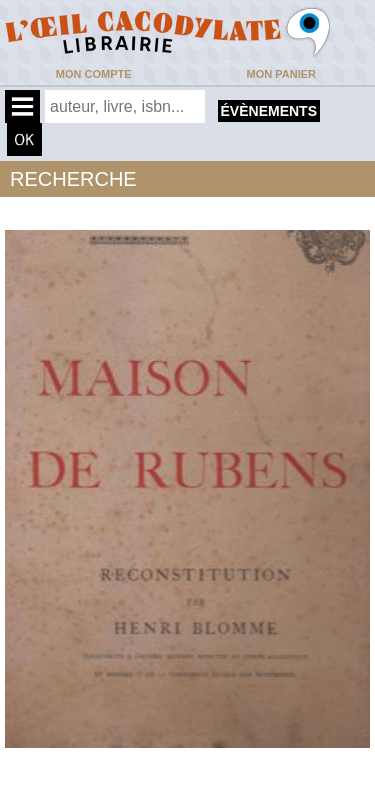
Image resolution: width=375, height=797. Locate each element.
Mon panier (281, 74)
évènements (269, 111)
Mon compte (94, 74)
